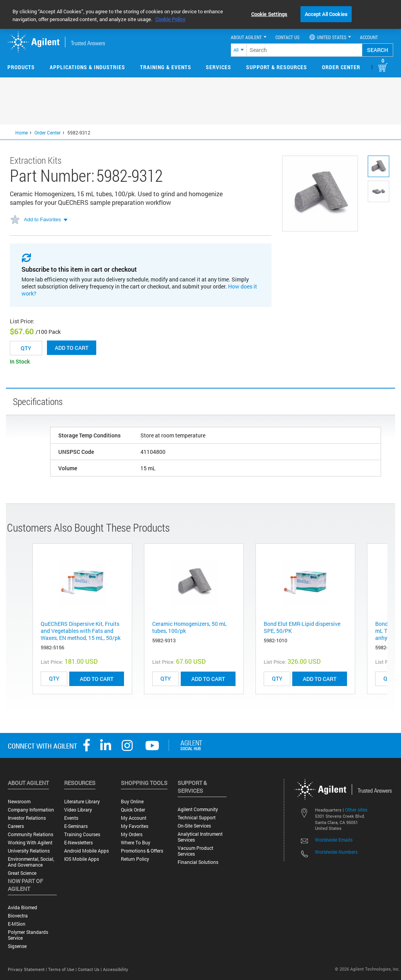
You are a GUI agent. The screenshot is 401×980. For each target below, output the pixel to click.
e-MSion (17, 924)
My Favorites (135, 826)
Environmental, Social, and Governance (31, 862)
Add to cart (72, 348)
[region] (200, 14)
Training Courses (82, 834)
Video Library (78, 810)
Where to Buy (136, 843)
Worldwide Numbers (336, 852)
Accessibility (116, 969)
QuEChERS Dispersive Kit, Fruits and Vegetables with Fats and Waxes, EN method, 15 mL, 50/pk (81, 631)
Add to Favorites (42, 219)
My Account (134, 818)
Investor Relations (27, 818)
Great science (22, 873)
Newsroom (19, 802)
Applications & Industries (87, 67)
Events (71, 818)
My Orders (132, 834)
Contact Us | (90, 969)
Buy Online (132, 802)
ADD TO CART (97, 679)
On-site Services (194, 826)
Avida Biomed (22, 907)
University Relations (29, 851)
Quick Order (133, 810)
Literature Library (82, 802)
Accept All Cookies (326, 14)
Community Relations (31, 834)
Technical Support (197, 818)
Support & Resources (277, 67)
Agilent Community (198, 809)
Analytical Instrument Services (200, 837)
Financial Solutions (198, 862)
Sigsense (17, 946)
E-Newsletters (78, 843)
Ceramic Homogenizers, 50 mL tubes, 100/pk (190, 627)
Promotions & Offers (142, 851)
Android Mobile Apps (86, 851)
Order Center (341, 67)
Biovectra (18, 916)
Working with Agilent (30, 843)
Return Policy (135, 859)
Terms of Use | (63, 969)
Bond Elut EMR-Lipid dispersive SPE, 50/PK (302, 627)
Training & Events (166, 67)
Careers (16, 826)
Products (21, 67)
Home (22, 133)
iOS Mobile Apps (82, 859)
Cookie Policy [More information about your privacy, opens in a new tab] (170, 19)
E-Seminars (76, 826)
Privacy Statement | (28, 969)
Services (218, 67)
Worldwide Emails (334, 840)
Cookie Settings (269, 14)
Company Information (31, 810)
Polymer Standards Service (28, 935)
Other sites (356, 810)
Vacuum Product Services (195, 851)
